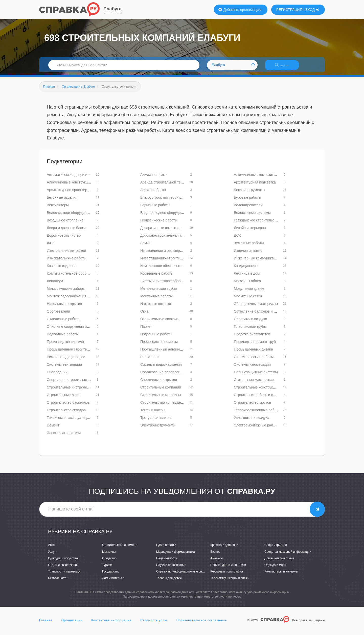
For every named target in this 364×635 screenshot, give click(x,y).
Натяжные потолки (156, 307)
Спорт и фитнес (276, 548)
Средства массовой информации (288, 555)
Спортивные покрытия (159, 383)
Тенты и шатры (153, 413)
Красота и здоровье (224, 548)
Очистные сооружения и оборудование (79, 330)
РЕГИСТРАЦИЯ (289, 10)
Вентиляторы (58, 208)
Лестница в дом (247, 276)
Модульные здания (249, 292)
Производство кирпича (65, 345)
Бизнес (215, 555)
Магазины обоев (247, 284)
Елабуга (112, 9)
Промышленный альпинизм (163, 352)
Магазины (109, 555)
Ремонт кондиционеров (66, 360)
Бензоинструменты (249, 193)
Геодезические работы (159, 223)
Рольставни (150, 360)
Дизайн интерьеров (250, 231)
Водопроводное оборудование (165, 216)
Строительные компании (161, 390)
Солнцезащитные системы (256, 375)
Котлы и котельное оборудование (74, 276)
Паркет (146, 330)
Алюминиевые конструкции (69, 185)
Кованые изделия (61, 269)
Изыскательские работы (67, 261)
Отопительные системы (160, 322)
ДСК (237, 238)
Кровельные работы (157, 276)
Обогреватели (58, 314)
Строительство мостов (252, 405)
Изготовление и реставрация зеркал (170, 254)
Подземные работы (156, 337)
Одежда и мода (275, 568)
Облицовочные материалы (256, 307)
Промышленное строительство (72, 352)
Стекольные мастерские (254, 383)
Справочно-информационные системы (184, 575)
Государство (111, 575)
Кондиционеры (246, 269)
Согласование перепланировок (166, 375)
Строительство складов (66, 413)
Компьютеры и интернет (281, 575)
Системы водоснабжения (161, 367)
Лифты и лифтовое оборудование (168, 284)
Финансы (217, 561)
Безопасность (58, 581)
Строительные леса (63, 398)
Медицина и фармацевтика (176, 555)
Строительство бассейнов (68, 405)
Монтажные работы (156, 299)
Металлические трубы (158, 292)
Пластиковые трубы (250, 330)
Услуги (53, 555)
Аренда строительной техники (165, 185)
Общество (109, 561)
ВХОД (312, 10)
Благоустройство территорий (164, 200)
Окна (144, 314)
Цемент (53, 428)
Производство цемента (159, 345)
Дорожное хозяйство (64, 238)
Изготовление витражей (66, 254)
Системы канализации (252, 367)
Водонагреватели (248, 208)
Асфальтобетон (153, 193)
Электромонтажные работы (256, 428)
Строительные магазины (161, 398)
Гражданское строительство (257, 223)
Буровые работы (247, 200)
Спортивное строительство (69, 383)
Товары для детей (169, 581)
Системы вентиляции (64, 367)
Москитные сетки (248, 299)
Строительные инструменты (70, 390)
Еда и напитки (166, 548)
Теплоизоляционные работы (257, 413)
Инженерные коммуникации (257, 261)
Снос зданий (57, 375)
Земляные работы (249, 246)
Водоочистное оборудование (71, 216)
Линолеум (55, 284)
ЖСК (51, 246)
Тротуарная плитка (156, 421)
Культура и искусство (63, 561)
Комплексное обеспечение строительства (175, 269)
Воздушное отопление (65, 223)
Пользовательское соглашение (202, 623)
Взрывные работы (155, 208)
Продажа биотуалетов (252, 337)
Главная (46, 623)
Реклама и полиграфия (227, 575)
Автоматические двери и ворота (73, 178)
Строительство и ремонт (119, 548)
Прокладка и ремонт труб (255, 345)
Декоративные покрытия (160, 231)
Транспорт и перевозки (64, 575)
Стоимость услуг (154, 623)
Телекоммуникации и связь (229, 581)
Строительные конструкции (256, 390)
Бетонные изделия (62, 200)
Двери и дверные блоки (66, 231)
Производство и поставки (228, 568)
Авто (51, 548)
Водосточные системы (252, 216)
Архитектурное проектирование (73, 193)
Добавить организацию (240, 10)
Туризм (107, 568)
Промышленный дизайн (254, 352)
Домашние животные (279, 561)
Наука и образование (171, 568)
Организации (72, 623)
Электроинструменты (158, 428)
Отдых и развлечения (63, 568)
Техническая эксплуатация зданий (75, 421)
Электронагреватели (64, 436)
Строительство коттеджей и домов (169, 405)
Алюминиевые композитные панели (263, 178)
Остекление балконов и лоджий (260, 314)
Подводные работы (63, 337)
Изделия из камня (248, 254)
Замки (145, 246)
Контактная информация (111, 623)
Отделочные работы (63, 322)
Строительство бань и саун (256, 398)
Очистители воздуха (251, 322)
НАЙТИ (284, 67)
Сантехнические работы (254, 360)
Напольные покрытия (64, 307)
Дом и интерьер (113, 581)
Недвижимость (167, 561)
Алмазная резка (153, 178)
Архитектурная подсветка (255, 185)
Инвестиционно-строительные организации (176, 261)
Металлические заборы (66, 292)
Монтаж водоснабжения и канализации (79, 299)
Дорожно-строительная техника (166, 238)
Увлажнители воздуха (252, 421)
